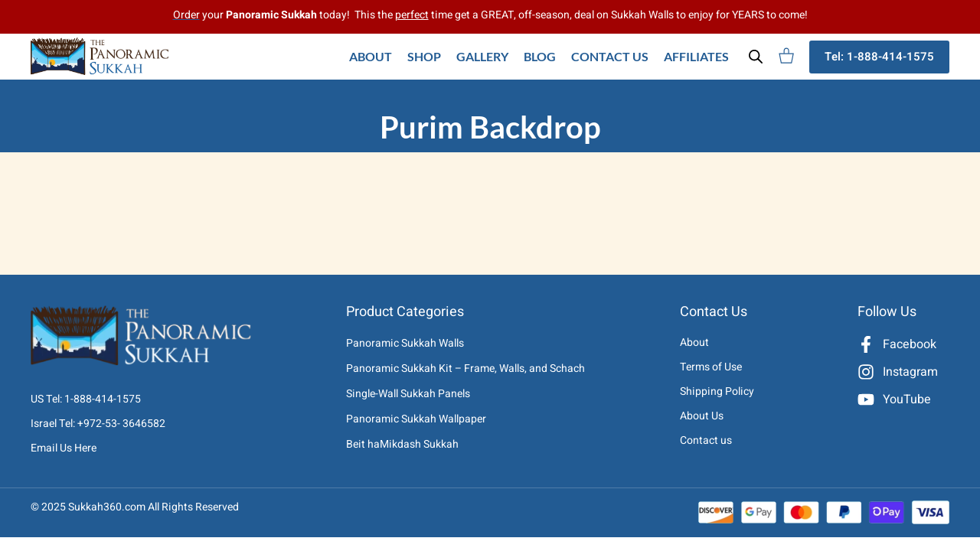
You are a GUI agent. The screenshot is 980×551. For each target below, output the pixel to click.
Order (186, 15)
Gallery (482, 56)
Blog (540, 56)
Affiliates (696, 56)
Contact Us (610, 56)
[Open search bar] (756, 57)
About (371, 56)
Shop (424, 56)
